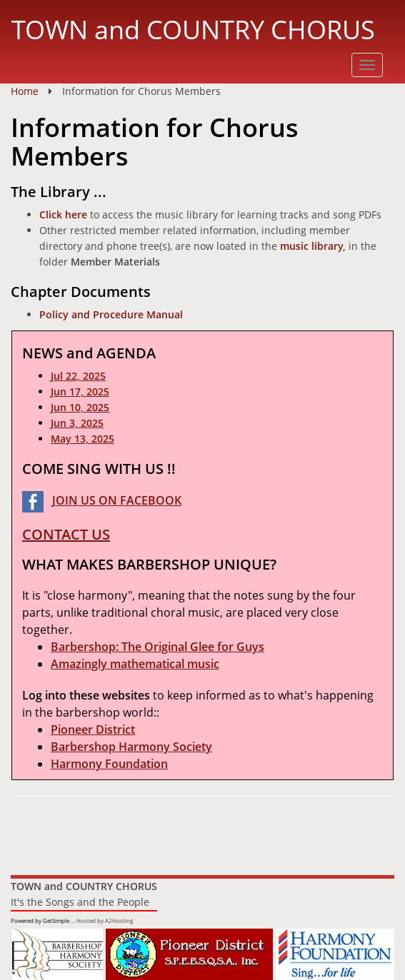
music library (311, 246)
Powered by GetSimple (40, 921)
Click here (63, 214)
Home (25, 91)
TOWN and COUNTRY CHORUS (193, 29)
